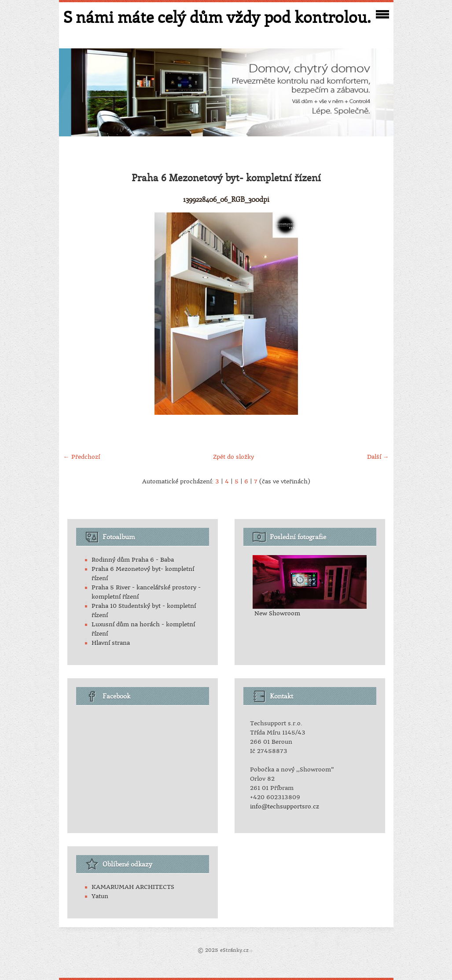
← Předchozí (82, 457)
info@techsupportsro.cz (285, 806)
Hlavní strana (111, 643)
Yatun (100, 896)
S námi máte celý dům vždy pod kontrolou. (217, 17)
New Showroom (277, 613)
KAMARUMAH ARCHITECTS (133, 887)
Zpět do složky (233, 457)
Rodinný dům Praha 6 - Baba (133, 560)
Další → (378, 457)
